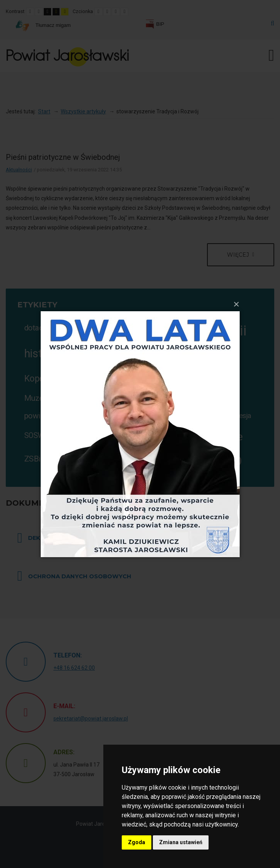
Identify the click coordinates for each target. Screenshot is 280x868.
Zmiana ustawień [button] (181, 842)
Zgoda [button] (137, 842)
